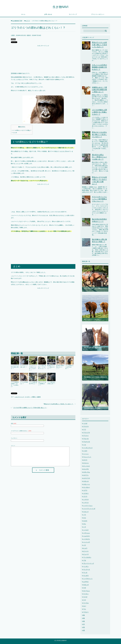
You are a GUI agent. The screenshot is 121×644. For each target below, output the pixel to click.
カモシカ (86, 481)
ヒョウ (85, 548)
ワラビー (86, 612)
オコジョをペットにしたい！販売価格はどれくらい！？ (99, 199)
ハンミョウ (87, 542)
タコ (85, 518)
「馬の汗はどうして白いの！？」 (93, 319)
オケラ (85, 460)
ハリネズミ (87, 539)
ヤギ (85, 588)
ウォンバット (87, 457)
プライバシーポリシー (98, 14)
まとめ (14, 133)
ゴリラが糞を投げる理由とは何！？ (51, 383)
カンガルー (87, 487)
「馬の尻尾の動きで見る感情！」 (93, 408)
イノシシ (86, 454)
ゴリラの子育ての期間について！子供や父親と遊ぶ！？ (30, 408)
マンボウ (86, 576)
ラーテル (86, 603)
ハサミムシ (87, 533)
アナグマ (86, 426)
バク (85, 545)
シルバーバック (19, 397)
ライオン (86, 594)
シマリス (86, 503)
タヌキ (85, 521)
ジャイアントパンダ (89, 509)
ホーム (23, 14)
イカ (85, 445)
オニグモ (86, 469)
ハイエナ (86, 530)
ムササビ (86, 582)
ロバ (85, 606)
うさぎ (85, 423)
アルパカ (86, 439)
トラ (85, 527)
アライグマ (87, 433)
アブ (85, 430)
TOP (17, 21)
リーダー (27, 397)
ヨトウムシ (87, 591)
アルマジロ (87, 442)
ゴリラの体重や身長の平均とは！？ (33, 383)
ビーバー (86, 551)
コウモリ (86, 493)
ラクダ (85, 597)
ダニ (85, 524)
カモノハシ (87, 484)
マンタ (85, 573)
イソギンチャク (88, 448)
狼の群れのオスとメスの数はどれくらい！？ (51, 367)
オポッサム (87, 472)
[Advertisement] (43, 58)
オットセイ (87, 466)
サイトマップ (73, 14)
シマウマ (86, 500)
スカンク (86, 512)
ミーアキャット (88, 579)
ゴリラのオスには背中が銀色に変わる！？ (15, 367)
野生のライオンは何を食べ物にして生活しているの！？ (99, 45)
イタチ (85, 451)
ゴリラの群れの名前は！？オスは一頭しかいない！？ (42, 367)
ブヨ (85, 560)
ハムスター (87, 536)
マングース (87, 570)
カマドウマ (87, 478)
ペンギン (86, 566)
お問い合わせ (48, 14)
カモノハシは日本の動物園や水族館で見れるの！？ (99, 67)
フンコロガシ (87, 557)
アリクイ (86, 436)
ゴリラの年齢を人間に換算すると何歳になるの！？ (99, 112)
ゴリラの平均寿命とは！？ (24, 383)
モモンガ (86, 585)
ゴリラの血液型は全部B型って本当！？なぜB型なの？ (15, 384)
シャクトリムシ (88, 506)
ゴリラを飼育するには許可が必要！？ (69, 367)
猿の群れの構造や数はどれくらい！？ (60, 367)
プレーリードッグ (89, 563)
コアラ (85, 490)
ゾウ (85, 515)
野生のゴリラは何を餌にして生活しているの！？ (58, 404)
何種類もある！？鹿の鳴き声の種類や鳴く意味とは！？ (99, 90)
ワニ (85, 609)
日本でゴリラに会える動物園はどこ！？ (42, 384)
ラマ (85, 600)
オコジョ (86, 463)
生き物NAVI (60, 7)
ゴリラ (13, 39)
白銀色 (39, 397)
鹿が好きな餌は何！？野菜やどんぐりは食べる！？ (99, 157)
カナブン (86, 475)
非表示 (23, 127)
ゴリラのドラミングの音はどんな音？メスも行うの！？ (33, 368)
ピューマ (86, 554)
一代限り (33, 397)
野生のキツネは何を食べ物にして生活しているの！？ (99, 134)
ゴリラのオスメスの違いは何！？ (24, 366)
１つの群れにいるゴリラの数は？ (22, 130)
